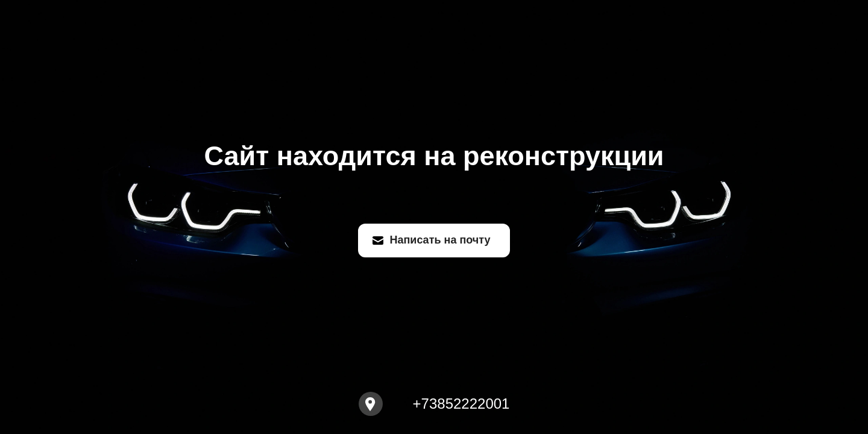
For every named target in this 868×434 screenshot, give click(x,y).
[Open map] (371, 404)
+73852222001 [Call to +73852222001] (461, 404)
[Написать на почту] (434, 241)
